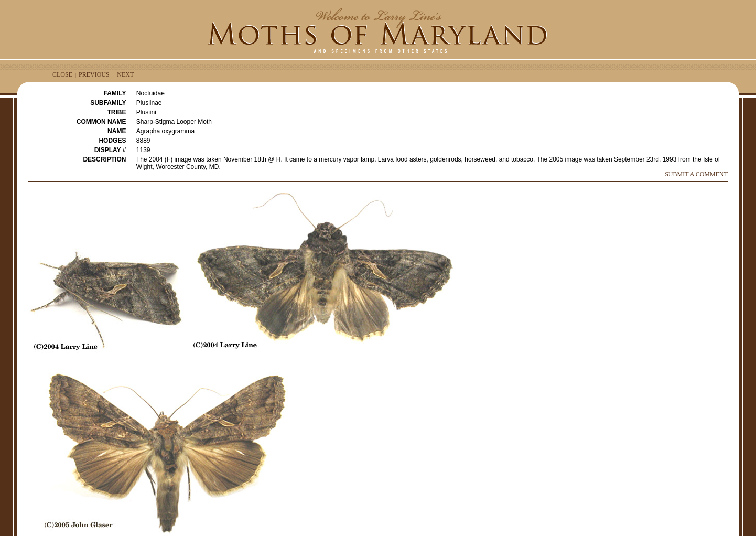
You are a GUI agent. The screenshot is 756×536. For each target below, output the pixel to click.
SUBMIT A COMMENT (696, 174)
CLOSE (62, 74)
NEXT (125, 74)
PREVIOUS (94, 74)
